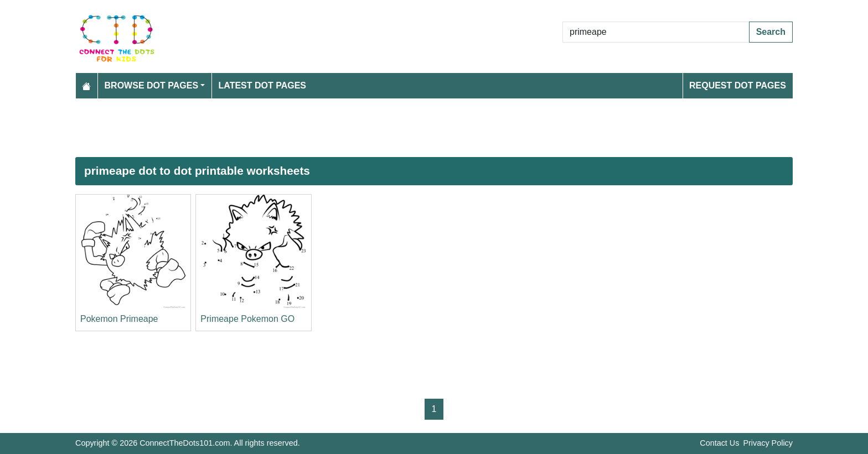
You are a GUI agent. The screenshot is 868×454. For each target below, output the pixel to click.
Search (771, 32)
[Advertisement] (407, 128)
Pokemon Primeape (119, 319)
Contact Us (719, 443)
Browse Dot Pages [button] (152, 85)
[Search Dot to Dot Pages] (656, 32)
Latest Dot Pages (263, 85)
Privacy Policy (768, 443)
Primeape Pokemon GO (247, 319)
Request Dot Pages (738, 85)
